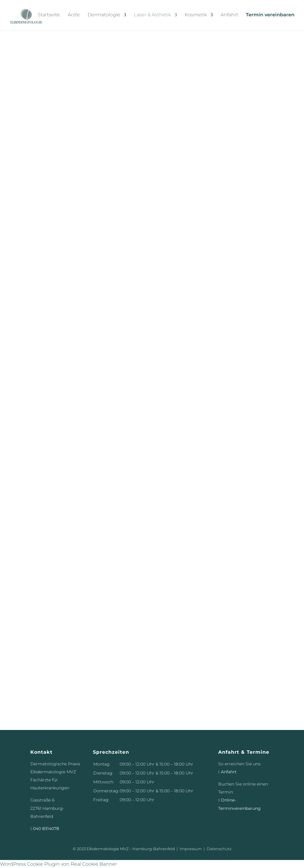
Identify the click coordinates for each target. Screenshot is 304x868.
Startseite (49, 16)
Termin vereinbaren (270, 16)
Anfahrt (229, 16)
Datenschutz (219, 849)
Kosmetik (196, 16)
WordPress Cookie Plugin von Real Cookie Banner (58, 864)
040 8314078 (45, 829)
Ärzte (74, 16)
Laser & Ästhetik (152, 16)
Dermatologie (104, 16)
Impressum (191, 849)
